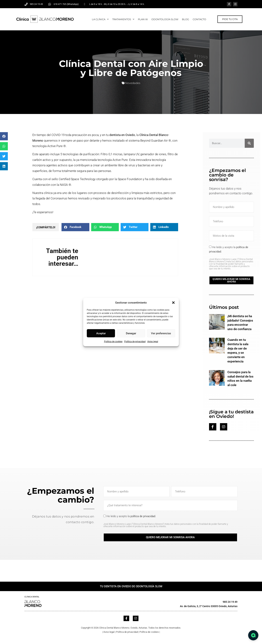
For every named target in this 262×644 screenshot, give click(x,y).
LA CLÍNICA (100, 19)
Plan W (143, 19)
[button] (173, 303)
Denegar (131, 333)
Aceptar (101, 333)
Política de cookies (113, 342)
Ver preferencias (161, 333)
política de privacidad (143, 516)
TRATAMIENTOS (123, 19)
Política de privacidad (135, 342)
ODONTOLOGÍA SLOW (165, 19)
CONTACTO (199, 19)
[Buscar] (249, 143)
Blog (185, 19)
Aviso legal (153, 342)
